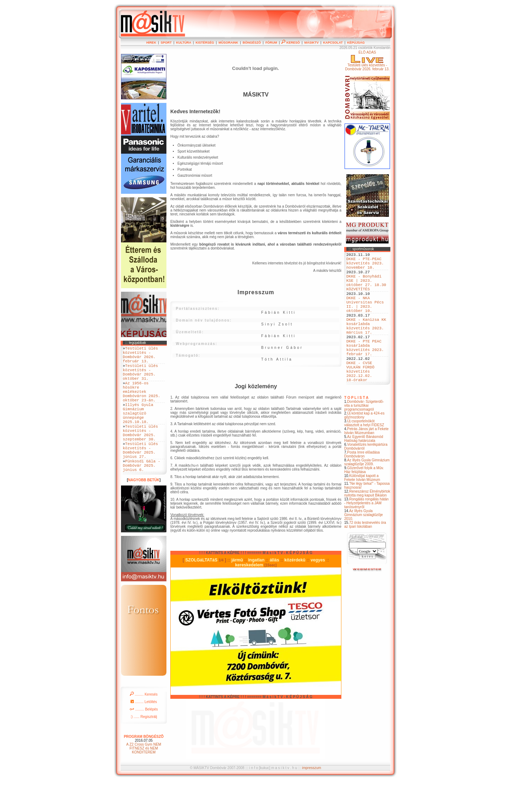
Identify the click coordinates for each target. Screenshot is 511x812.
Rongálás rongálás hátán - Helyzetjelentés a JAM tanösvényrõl (366, 535)
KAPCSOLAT (333, 43)
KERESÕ (291, 43)
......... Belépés (144, 740)
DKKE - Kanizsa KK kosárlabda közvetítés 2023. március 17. (366, 344)
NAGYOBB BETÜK (144, 511)
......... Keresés (144, 725)
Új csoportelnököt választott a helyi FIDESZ (364, 455)
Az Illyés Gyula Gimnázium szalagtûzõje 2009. (367, 494)
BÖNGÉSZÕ (252, 43)
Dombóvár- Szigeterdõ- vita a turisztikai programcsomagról (364, 437)
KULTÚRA (184, 43)
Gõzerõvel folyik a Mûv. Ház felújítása (364, 502)
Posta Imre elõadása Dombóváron (362, 486)
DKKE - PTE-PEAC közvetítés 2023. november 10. (365, 266)
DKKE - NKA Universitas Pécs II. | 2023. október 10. (365, 317)
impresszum (312, 799)
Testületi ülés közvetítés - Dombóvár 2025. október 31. (140, 379)
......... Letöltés (144, 733)
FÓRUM (271, 43)
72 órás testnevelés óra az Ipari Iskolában (365, 556)
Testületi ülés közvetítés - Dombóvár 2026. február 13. (140, 357)
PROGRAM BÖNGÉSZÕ (144, 767)
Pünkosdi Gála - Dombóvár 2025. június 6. (142, 495)
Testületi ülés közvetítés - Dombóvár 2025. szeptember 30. (140, 454)
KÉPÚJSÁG (356, 43)
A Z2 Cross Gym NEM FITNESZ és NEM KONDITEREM (144, 779)
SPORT (166, 43)
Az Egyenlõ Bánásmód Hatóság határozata (364, 471)
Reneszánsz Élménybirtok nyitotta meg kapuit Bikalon (367, 525)
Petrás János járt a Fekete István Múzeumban (366, 463)
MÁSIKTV (311, 43)
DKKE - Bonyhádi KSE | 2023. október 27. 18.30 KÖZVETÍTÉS (366, 290)
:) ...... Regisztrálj (144, 748)
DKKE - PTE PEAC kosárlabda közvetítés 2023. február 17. (365, 371)
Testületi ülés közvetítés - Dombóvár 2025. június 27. (140, 476)
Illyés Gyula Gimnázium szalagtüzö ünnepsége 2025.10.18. (138, 430)
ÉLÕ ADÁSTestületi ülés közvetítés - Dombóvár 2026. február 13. (367, 61)
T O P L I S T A (356, 430)
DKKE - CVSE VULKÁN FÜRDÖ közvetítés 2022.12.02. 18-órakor (360, 401)
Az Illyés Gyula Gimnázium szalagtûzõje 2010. (364, 547)
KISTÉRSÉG (205, 43)
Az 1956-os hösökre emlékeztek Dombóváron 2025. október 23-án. (142, 403)
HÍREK (151, 43)
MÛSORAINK (229, 43)
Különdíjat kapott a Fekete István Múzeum (362, 510)
